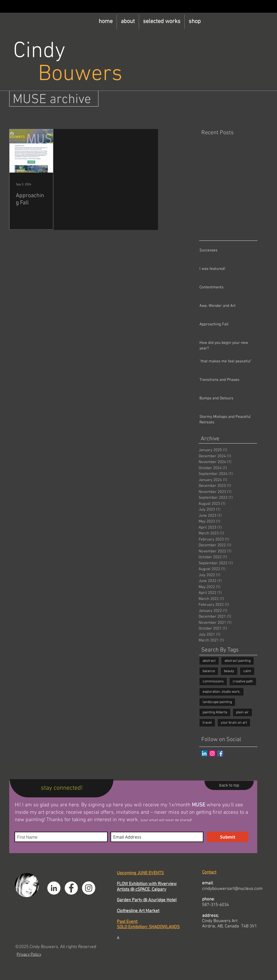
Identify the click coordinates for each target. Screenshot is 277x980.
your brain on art (234, 723)
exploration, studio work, (221, 692)
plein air (242, 712)
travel (207, 723)
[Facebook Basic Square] (220, 753)
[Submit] (228, 837)
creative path (243, 681)
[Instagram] (212, 753)
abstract (209, 661)
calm (247, 671)
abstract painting (238, 661)
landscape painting (217, 702)
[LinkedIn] (204, 753)
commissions (213, 681)
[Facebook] (71, 888)
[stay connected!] (62, 788)
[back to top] (229, 785)
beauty (229, 671)
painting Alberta (215, 712)
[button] (128, 22)
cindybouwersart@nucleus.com (232, 889)
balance (209, 671)
